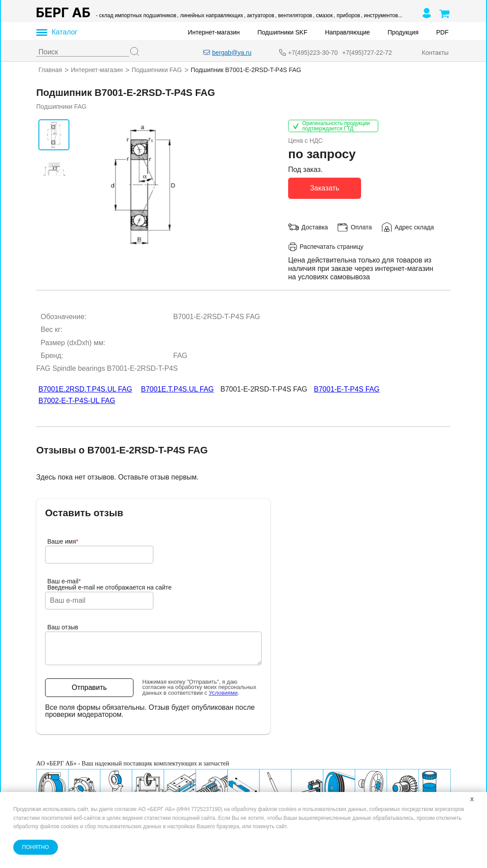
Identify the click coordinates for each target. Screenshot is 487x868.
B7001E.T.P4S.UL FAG (177, 389)
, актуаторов (259, 15)
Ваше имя (63, 541)
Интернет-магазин (214, 32)
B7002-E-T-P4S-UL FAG (77, 401)
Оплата (361, 227)
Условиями (223, 693)
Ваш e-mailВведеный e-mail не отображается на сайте (109, 584)
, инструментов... (382, 15)
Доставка (315, 227)
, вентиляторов (294, 15)
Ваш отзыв (63, 627)
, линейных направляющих (210, 15)
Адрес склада (414, 227)
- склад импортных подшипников (136, 15)
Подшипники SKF (283, 32)
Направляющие (347, 32)
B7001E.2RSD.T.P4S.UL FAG (85, 389)
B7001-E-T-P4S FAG (347, 389)
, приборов (347, 15)
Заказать (324, 188)
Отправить (89, 687)
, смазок (323, 15)
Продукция (403, 32)
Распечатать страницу (326, 246)
